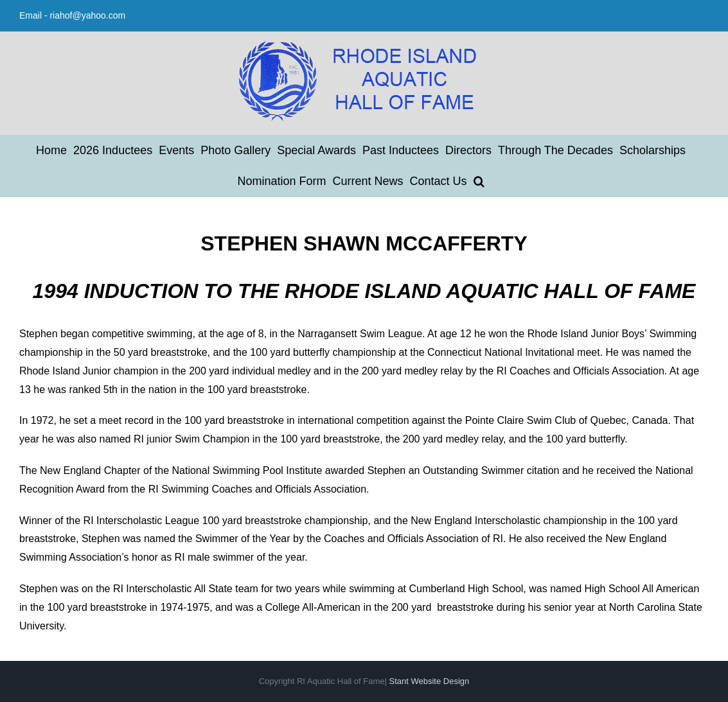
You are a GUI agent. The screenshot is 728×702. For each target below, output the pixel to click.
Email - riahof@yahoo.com (72, 15)
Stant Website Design (430, 681)
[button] (479, 181)
